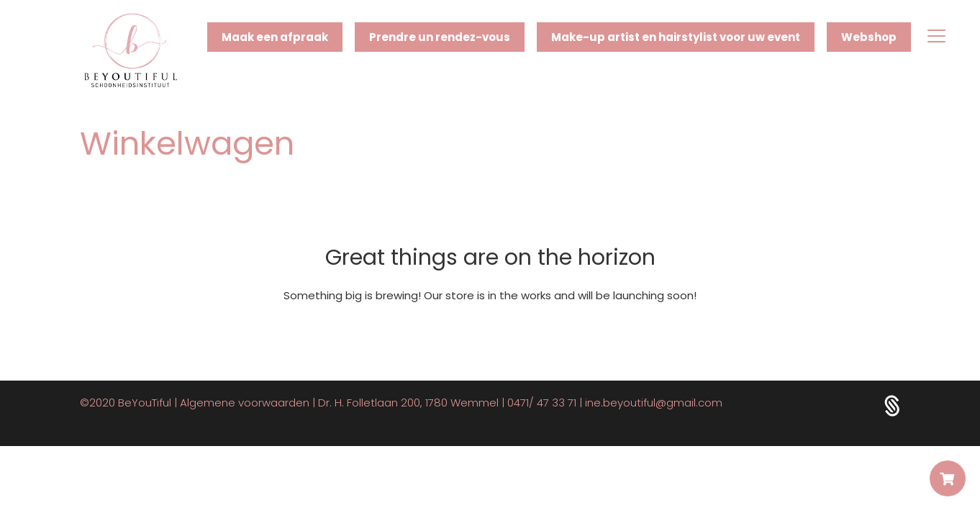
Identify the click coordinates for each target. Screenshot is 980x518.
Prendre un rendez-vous (440, 37)
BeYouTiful (145, 403)
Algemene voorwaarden (245, 403)
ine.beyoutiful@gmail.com (654, 403)
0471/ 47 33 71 (542, 403)
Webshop (869, 37)
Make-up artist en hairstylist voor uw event (676, 37)
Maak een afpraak (275, 37)
